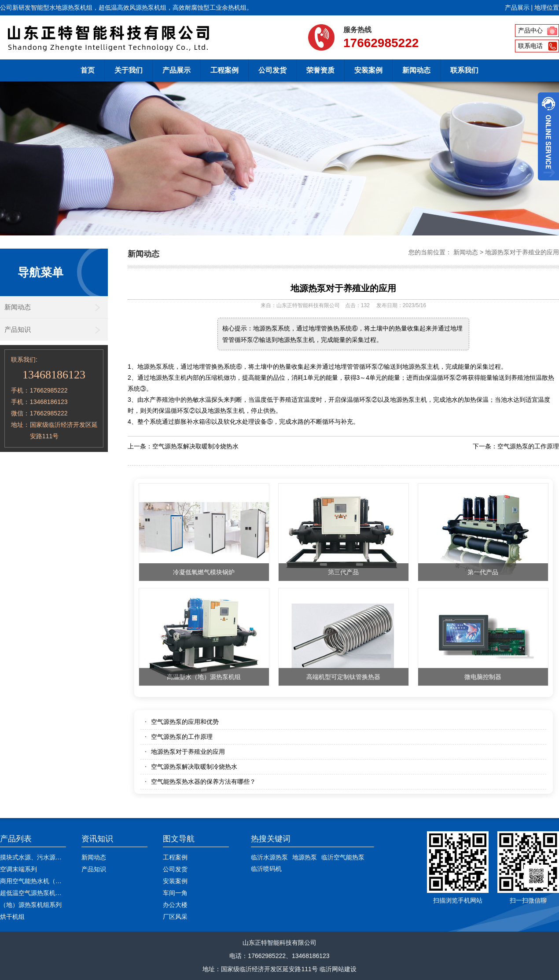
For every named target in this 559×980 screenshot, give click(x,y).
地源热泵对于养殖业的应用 (522, 252)
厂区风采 (175, 917)
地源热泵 (305, 857)
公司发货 (272, 70)
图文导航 (179, 839)
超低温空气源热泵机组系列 (37, 893)
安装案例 (368, 70)
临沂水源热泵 (269, 857)
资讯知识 (97, 839)
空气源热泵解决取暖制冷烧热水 (195, 446)
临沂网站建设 (338, 969)
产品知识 (18, 329)
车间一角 (175, 893)
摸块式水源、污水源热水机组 (40, 857)
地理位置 (547, 7)
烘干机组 (12, 917)
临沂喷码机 (266, 869)
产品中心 (530, 30)
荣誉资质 (320, 70)
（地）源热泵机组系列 (31, 905)
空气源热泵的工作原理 (528, 446)
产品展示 (517, 7)
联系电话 (530, 46)
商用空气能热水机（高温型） (40, 881)
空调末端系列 (18, 869)
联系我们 (464, 70)
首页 (88, 70)
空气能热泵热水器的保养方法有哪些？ (203, 782)
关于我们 (129, 70)
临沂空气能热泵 (343, 857)
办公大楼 (175, 905)
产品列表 (16, 839)
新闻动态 (416, 70)
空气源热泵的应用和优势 (185, 722)
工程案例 (224, 70)
